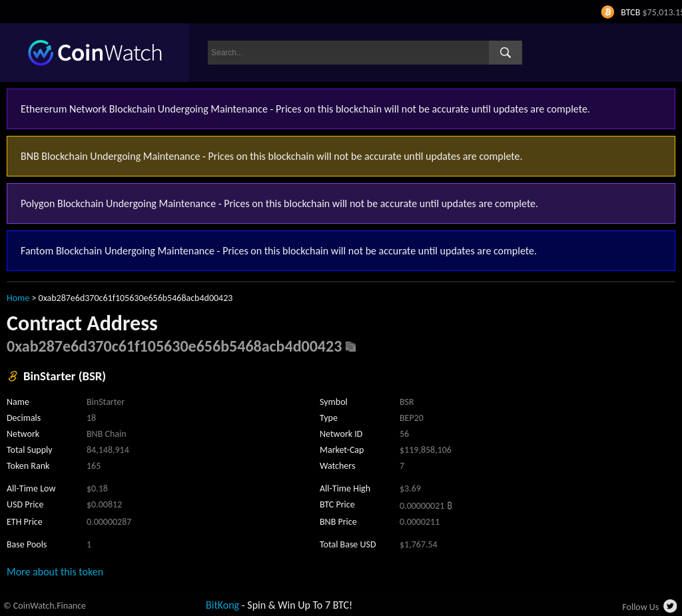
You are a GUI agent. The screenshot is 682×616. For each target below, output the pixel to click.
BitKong (222, 605)
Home (18, 298)
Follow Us (640, 607)
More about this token (55, 572)
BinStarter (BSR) (65, 376)
